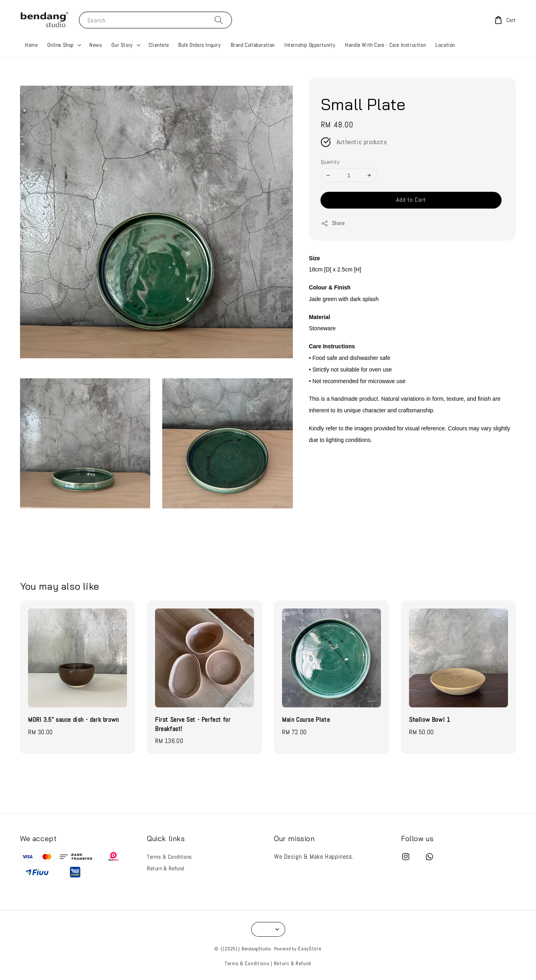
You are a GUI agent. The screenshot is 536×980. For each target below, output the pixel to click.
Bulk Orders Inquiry (199, 45)
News (96, 45)
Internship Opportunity (310, 45)
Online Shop (60, 45)
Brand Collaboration (253, 45)
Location (445, 45)
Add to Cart (411, 200)
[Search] (219, 20)
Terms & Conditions (169, 857)
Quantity (330, 162)
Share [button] (333, 223)
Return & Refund (166, 868)
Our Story (122, 45)
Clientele (159, 45)
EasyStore (310, 949)
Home (31, 45)
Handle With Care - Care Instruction (385, 45)
